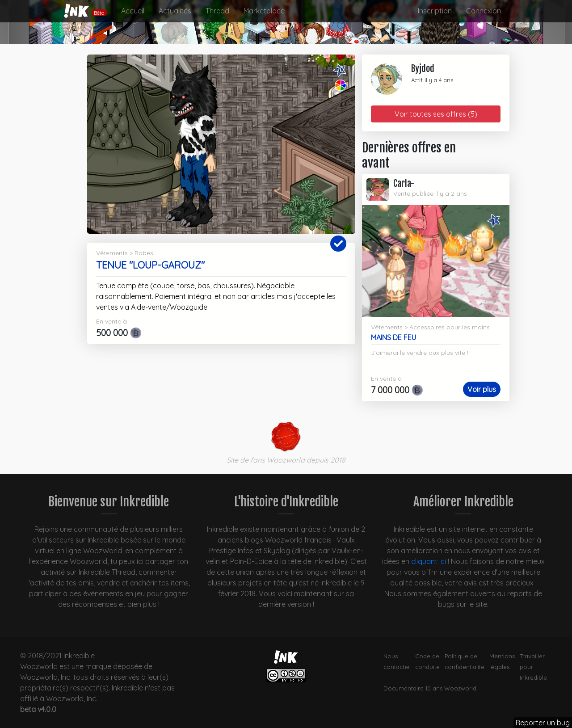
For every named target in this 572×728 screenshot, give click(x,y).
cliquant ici (429, 561)
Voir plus (482, 389)
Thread (217, 11)
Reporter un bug (543, 723)
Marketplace (264, 11)
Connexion (484, 11)
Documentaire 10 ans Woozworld (430, 688)
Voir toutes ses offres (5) (436, 114)
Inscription (435, 11)
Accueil (133, 11)
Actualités (175, 11)
